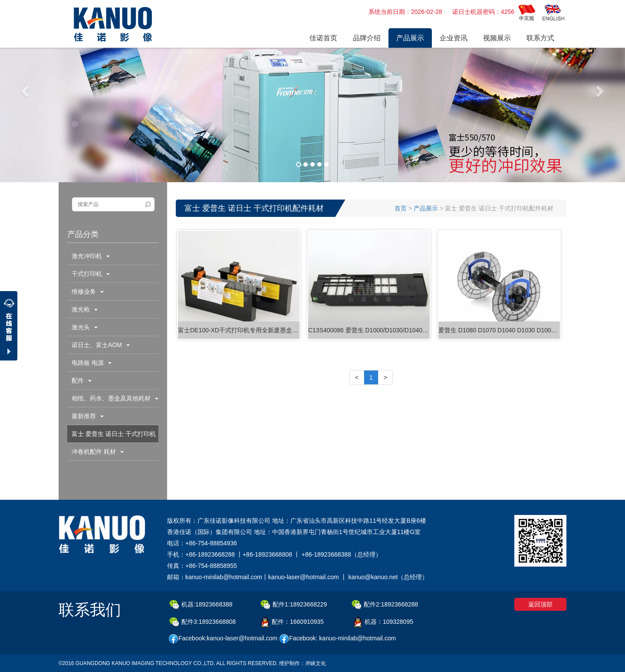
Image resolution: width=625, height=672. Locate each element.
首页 (401, 208)
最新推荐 (88, 416)
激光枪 (85, 309)
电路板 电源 (92, 363)
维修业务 (88, 292)
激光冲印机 (91, 256)
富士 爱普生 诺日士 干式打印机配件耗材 (112, 436)
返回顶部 (540, 604)
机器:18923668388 (201, 605)
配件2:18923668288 (385, 605)
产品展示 (426, 208)
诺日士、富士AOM (101, 345)
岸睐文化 (316, 663)
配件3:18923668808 (202, 622)
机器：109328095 (383, 622)
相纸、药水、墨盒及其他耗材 (115, 398)
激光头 (85, 327)
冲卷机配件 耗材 (98, 452)
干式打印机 (91, 274)
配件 (82, 380)
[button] (26, 91)
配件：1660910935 (292, 622)
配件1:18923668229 (294, 605)
